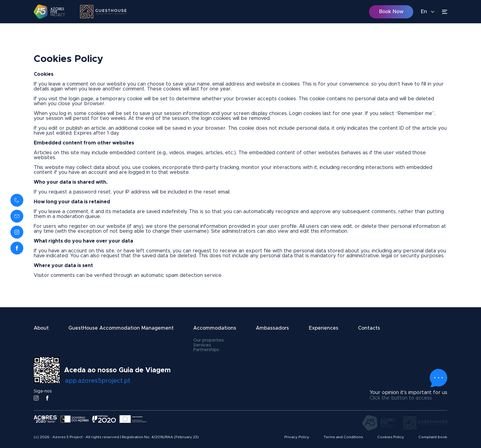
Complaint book (433, 437)
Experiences (324, 328)
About (41, 328)
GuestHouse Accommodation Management (121, 328)
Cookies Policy (391, 437)
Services (202, 345)
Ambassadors (272, 328)
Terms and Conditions (343, 437)
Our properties (209, 340)
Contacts (369, 328)
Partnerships (206, 350)
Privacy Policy (297, 437)
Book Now (391, 12)
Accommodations (215, 328)
